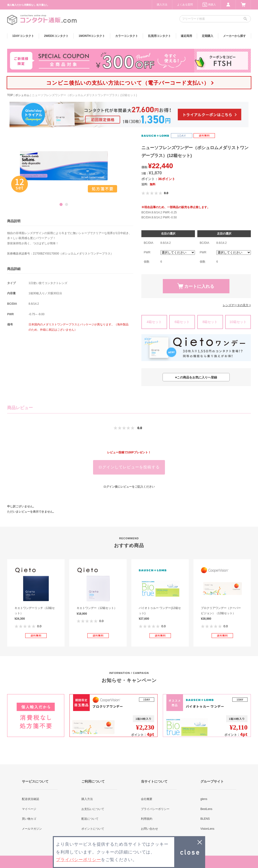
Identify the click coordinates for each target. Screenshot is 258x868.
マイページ (29, 809)
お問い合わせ (149, 829)
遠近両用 (186, 36)
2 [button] (67, 204)
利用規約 (147, 819)
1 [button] (61, 204)
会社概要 (147, 799)
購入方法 (162, 5)
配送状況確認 (30, 799)
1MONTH (92, 36)
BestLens (206, 809)
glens (204, 799)
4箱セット (154, 322)
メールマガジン (32, 829)
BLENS (205, 819)
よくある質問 (185, 5)
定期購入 (208, 36)
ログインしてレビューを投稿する (129, 467)
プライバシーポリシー (155, 809)
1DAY (23, 36)
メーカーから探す (234, 36)
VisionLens (207, 829)
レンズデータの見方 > (237, 305)
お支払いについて (93, 809)
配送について (90, 819)
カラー (127, 36)
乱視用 (159, 36)
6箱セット (182, 322)
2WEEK (56, 36)
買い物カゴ (29, 819)
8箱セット (210, 322)
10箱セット (238, 322)
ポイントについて (93, 829)
